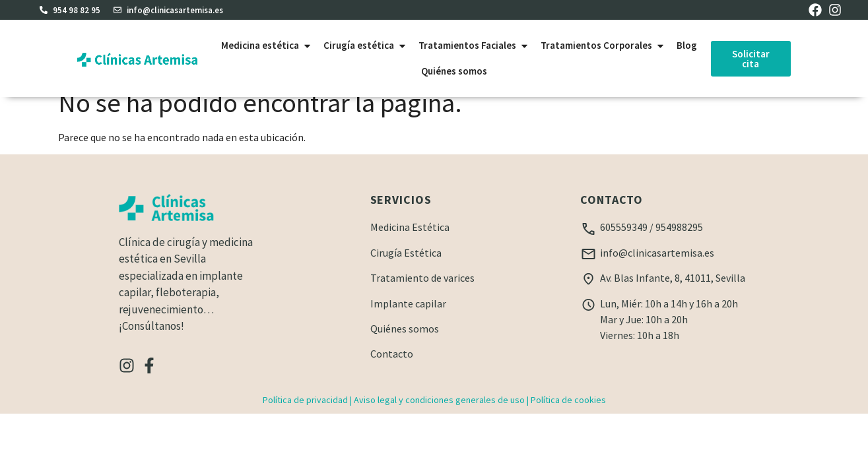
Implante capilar (408, 319)
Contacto (392, 369)
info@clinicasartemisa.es (657, 268)
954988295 (679, 242)
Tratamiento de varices (422, 293)
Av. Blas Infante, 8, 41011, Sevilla (673, 293)
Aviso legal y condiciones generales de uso (439, 415)
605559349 (624, 242)
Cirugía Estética (406, 268)
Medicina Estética (410, 242)
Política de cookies (568, 415)
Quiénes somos (405, 344)
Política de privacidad (305, 415)
